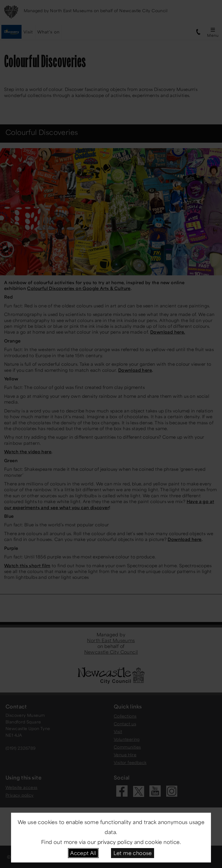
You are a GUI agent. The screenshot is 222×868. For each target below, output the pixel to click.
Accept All (83, 853)
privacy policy (115, 842)
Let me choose (133, 853)
